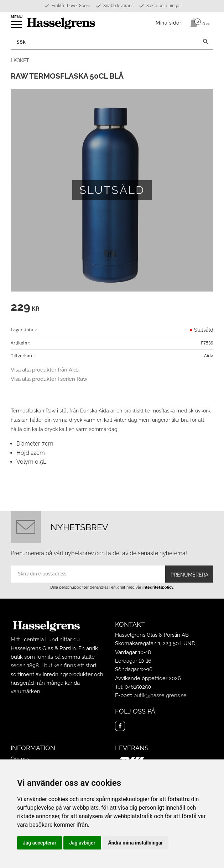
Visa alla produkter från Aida (45, 370)
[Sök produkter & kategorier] (104, 42)
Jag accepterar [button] (40, 843)
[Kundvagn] (198, 23)
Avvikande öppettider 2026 (148, 678)
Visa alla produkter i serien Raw (49, 379)
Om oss (20, 759)
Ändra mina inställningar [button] (136, 843)
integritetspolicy (158, 587)
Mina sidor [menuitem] (169, 23)
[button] (17, 27)
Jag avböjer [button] (82, 843)
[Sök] (205, 42)
